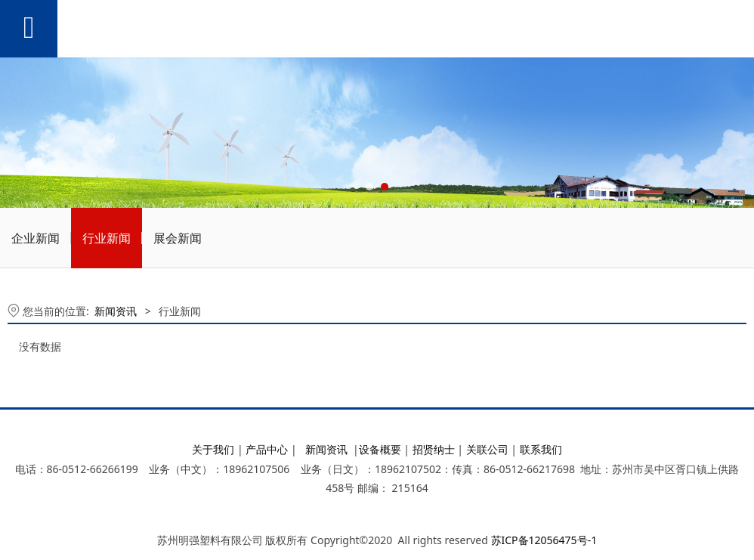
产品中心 (267, 449)
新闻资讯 (116, 311)
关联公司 (487, 449)
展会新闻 (178, 238)
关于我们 (213, 449)
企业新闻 (36, 238)
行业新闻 (107, 238)
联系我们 (541, 449)
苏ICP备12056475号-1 (544, 540)
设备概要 (380, 449)
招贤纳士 (434, 449)
